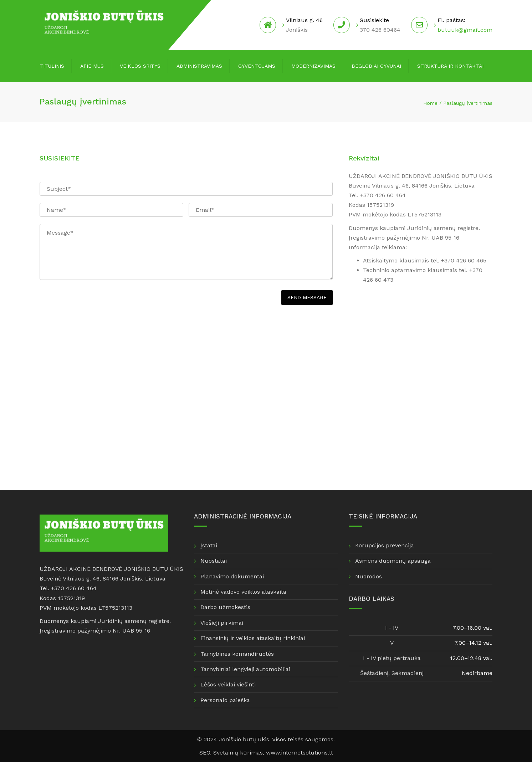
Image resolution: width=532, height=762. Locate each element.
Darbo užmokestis (225, 607)
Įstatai (209, 545)
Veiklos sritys (140, 66)
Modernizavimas (313, 66)
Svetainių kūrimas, (240, 753)
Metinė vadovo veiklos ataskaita (243, 592)
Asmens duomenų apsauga (393, 561)
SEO (205, 753)
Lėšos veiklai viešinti (228, 684)
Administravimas (199, 66)
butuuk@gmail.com (465, 30)
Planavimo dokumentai (232, 576)
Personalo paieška (225, 700)
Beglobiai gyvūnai (376, 66)
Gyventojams (257, 66)
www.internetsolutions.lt (300, 753)
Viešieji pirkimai (222, 623)
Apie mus (92, 66)
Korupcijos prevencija (385, 545)
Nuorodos (369, 576)
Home (430, 103)
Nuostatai (214, 561)
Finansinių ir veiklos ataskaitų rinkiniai (253, 638)
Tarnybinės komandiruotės (237, 654)
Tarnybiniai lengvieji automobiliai (245, 669)
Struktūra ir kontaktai (450, 66)
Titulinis (52, 66)
